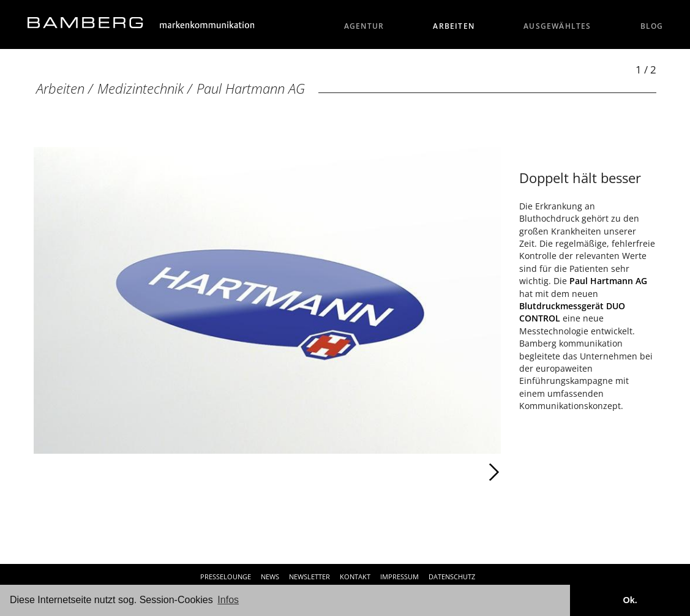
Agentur (364, 26)
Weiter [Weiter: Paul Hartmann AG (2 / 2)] (384, 472)
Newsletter (309, 577)
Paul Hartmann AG (251, 88)
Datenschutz (452, 577)
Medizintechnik (141, 88)
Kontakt (355, 577)
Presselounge (226, 577)
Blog (652, 26)
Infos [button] (228, 600)
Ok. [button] (630, 600)
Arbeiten (454, 26)
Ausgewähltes (557, 26)
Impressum (399, 577)
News (270, 577)
